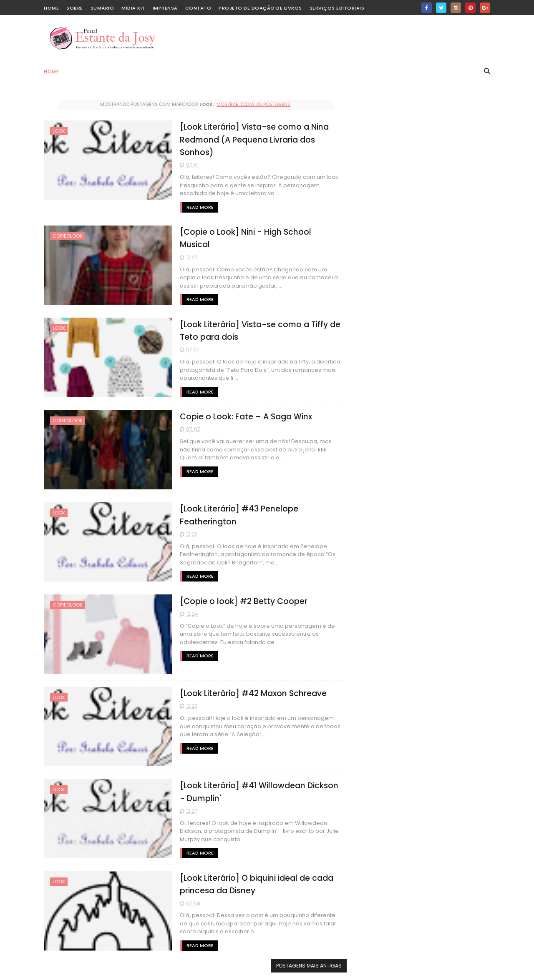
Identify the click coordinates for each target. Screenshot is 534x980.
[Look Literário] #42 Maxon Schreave (247, 693)
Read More (193, 207)
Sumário (102, 8)
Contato (198, 8)
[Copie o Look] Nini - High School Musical (255, 232)
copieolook (68, 236)
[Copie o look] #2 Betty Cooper (237, 600)
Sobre (75, 8)
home (51, 8)
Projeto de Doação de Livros (260, 8)
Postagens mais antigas (304, 965)
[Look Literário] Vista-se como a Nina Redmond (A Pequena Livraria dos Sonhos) (248, 140)
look (59, 131)
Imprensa (165, 8)
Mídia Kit (133, 8)
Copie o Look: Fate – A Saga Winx (239, 416)
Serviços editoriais (337, 8)
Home (51, 71)
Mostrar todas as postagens (251, 104)
